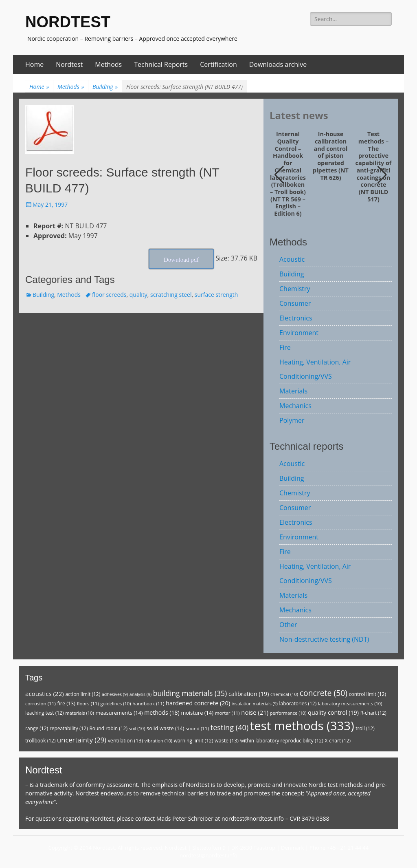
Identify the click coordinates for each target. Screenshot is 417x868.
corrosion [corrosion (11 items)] (41, 703)
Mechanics (295, 406)
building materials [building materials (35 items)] (190, 693)
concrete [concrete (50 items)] (324, 693)
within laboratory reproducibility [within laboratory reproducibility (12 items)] (282, 741)
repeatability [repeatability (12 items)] (69, 728)
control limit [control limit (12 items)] (368, 694)
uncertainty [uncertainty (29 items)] (82, 740)
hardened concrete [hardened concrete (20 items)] (198, 703)
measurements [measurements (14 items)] (119, 713)
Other (288, 625)
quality (138, 295)
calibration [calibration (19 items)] (249, 694)
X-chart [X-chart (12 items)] (338, 741)
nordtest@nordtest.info (253, 818)
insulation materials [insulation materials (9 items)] (255, 704)
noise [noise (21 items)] (255, 712)
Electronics (296, 318)
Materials (293, 391)
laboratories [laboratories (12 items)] (298, 703)
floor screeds (109, 295)
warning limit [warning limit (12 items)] (194, 741)
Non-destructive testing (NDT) (324, 639)
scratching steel (171, 295)
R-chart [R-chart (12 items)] (373, 713)
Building (105, 87)
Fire (285, 347)
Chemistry (295, 289)
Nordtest (69, 64)
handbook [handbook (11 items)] (148, 703)
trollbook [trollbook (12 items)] (40, 741)
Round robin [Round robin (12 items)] (108, 728)
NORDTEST (68, 22)
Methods (108, 64)
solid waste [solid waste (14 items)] (165, 728)
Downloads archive (278, 64)
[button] (382, 175)
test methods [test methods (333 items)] (302, 726)
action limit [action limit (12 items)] (83, 694)
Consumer (295, 303)
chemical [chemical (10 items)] (284, 694)
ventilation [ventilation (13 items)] (125, 741)
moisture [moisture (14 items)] (197, 713)
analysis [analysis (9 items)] (140, 694)
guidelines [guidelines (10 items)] (115, 703)
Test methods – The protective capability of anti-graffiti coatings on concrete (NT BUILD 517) (374, 167)
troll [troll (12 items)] (365, 728)
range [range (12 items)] (37, 728)
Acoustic (292, 259)
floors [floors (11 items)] (88, 703)
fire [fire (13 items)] (66, 703)
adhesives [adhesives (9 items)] (115, 694)
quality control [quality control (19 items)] (333, 712)
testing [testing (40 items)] (230, 727)
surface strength (216, 295)
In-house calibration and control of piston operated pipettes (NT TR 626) (331, 156)
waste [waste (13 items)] (227, 741)
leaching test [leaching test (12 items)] (45, 713)
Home (34, 64)
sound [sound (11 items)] (197, 728)
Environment (299, 333)
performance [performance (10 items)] (288, 713)
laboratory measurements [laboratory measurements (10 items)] (350, 703)
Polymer (292, 420)
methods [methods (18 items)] (162, 712)
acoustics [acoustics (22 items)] (45, 694)
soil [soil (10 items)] (137, 728)
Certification (218, 64)
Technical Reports (161, 64)
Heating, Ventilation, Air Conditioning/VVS (315, 369)
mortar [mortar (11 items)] (227, 713)
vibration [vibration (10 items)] (158, 741)
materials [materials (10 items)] (80, 713)
